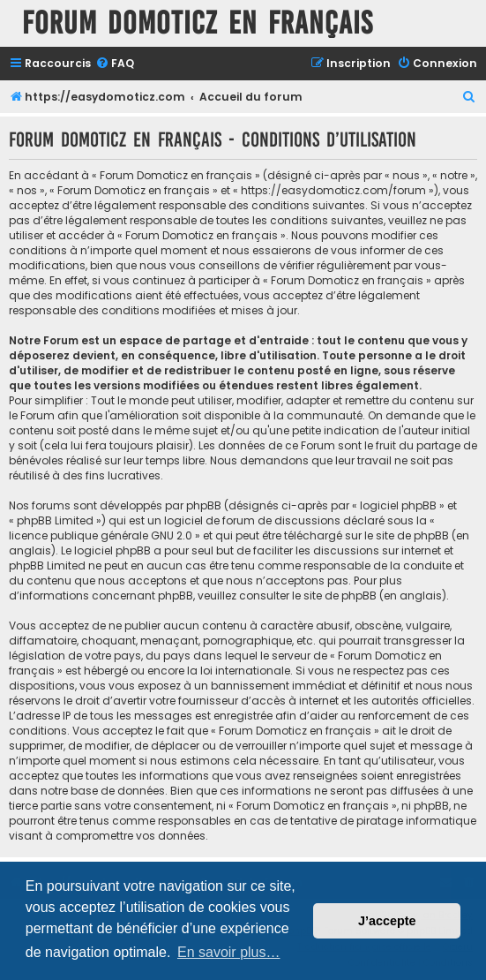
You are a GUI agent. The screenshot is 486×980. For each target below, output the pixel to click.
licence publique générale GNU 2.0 (101, 535)
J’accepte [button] (387, 921)
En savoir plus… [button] (229, 952)
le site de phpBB (407, 535)
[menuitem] (115, 64)
